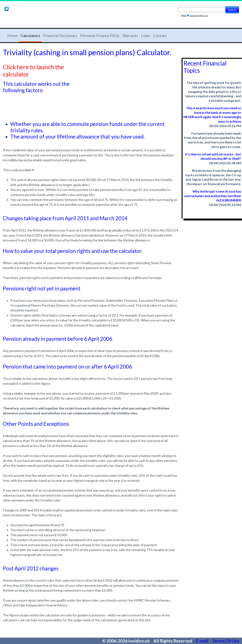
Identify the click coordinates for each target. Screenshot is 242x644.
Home (12, 35)
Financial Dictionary (60, 35)
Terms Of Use (226, 641)
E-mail (203, 641)
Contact (160, 35)
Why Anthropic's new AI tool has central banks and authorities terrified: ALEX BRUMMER (212, 196)
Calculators (30, 35)
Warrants (130, 35)
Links (146, 35)
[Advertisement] (47, 20)
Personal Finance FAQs (100, 35)
